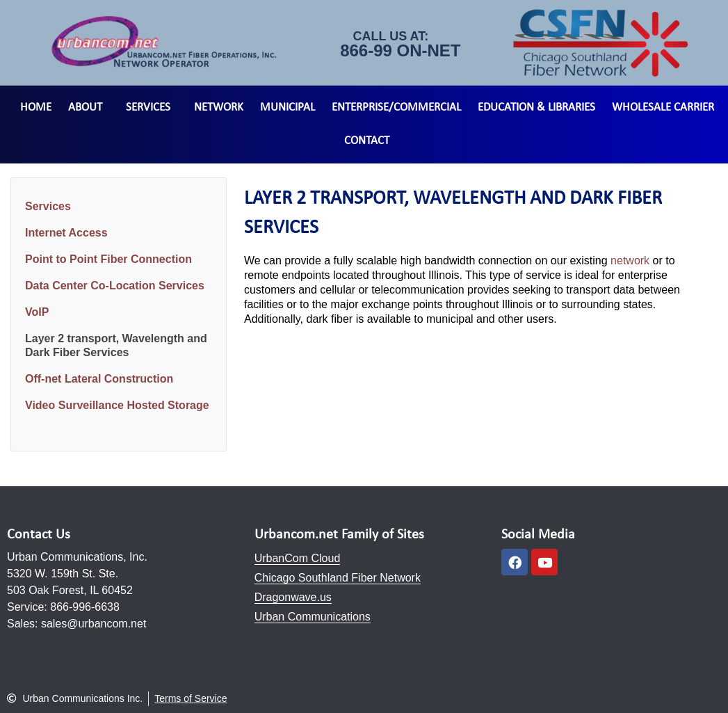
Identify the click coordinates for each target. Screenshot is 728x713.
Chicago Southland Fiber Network (338, 578)
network (630, 261)
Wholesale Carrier (663, 107)
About (89, 108)
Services (152, 108)
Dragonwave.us (293, 597)
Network (219, 107)
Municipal (288, 107)
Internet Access (66, 233)
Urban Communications (313, 617)
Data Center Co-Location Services (115, 286)
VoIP (37, 312)
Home (36, 107)
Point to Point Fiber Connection (108, 259)
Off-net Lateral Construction (99, 379)
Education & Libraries (536, 107)
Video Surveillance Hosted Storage (117, 405)
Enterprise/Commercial (396, 107)
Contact (367, 141)
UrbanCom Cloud (298, 558)
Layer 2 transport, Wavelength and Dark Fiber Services (116, 345)
